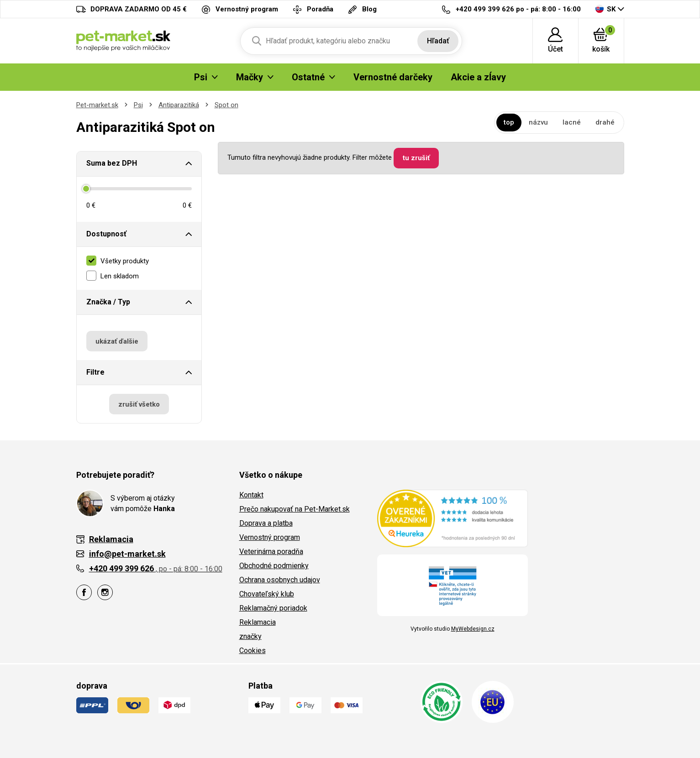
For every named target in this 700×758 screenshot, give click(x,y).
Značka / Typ (108, 302)
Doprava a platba (266, 523)
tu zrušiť (416, 158)
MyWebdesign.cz (473, 629)
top (509, 122)
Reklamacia (258, 622)
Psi (138, 105)
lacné (572, 122)
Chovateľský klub (267, 594)
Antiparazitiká (179, 105)
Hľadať (438, 41)
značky (250, 636)
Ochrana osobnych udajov (280, 580)
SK (605, 9)
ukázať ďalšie (117, 341)
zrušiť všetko (139, 404)
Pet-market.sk (97, 105)
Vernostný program (270, 537)
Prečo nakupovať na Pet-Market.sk (295, 509)
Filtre (95, 372)
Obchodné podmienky (274, 566)
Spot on (226, 105)
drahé (605, 122)
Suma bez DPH (112, 163)
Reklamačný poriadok (273, 608)
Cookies (253, 651)
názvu (538, 122)
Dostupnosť (106, 234)
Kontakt (251, 495)
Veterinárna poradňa (271, 552)
